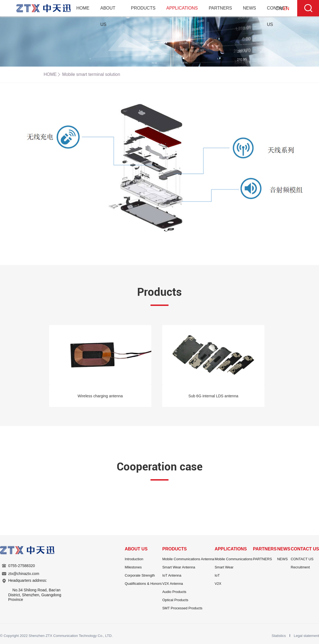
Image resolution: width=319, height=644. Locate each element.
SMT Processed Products (182, 608)
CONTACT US (305, 549)
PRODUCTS (143, 8)
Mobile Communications (234, 559)
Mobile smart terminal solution (91, 74)
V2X (218, 584)
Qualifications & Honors (143, 584)
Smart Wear (224, 567)
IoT (217, 575)
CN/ (282, 9)
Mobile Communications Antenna (188, 559)
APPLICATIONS (182, 8)
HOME (83, 8)
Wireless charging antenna (100, 396)
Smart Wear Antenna (179, 567)
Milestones (133, 567)
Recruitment (300, 567)
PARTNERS (220, 8)
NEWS (249, 8)
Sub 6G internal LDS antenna (213, 396)
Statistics (279, 636)
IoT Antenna (172, 575)
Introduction (134, 559)
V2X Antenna (173, 584)
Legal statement (306, 636)
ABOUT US (136, 549)
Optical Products (175, 600)
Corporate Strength (140, 575)
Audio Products (174, 592)
